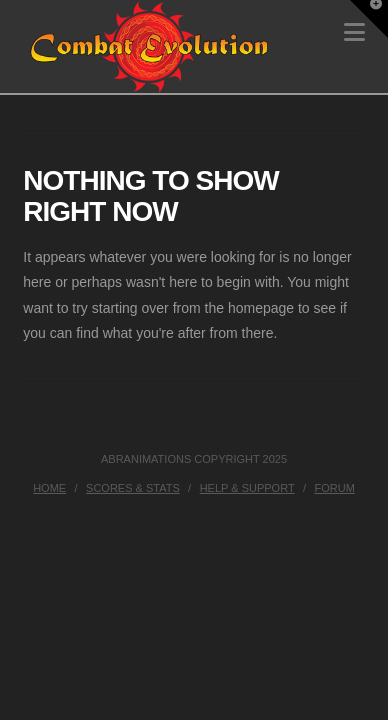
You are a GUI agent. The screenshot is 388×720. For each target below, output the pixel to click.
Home (49, 488)
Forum (335, 488)
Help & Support (247, 488)
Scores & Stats (133, 488)
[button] (369, 19)
